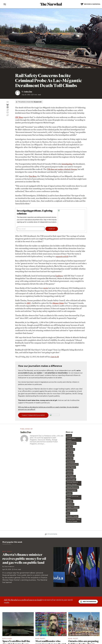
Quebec (69, 493)
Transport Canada (72, 516)
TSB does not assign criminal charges (62, 170)
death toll (70, 452)
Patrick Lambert (72, 490)
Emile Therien (71, 467)
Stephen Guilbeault (73, 507)
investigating (67, 164)
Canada (69, 435)
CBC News (19, 117)
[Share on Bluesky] (8, 105)
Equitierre (70, 470)
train (68, 513)
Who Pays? (7, 552)
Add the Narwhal (88, 602)
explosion (70, 473)
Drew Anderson (9, 567)
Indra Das (28, 92)
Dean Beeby (70, 449)
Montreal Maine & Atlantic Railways (72, 483)
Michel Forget (71, 479)
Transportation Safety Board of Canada (73, 520)
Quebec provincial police (72, 497)
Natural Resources (72, 487)
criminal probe (71, 443)
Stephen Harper (72, 510)
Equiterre (59, 276)
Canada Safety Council (71, 439)
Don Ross (33, 176)
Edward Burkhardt (72, 464)
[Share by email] (8, 113)
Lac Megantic (71, 476)
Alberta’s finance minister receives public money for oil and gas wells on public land (24, 558)
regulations (70, 504)
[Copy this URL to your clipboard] (8, 102)
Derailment (70, 455)
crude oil (69, 446)
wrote (46, 288)
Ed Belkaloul (70, 461)
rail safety (69, 501)
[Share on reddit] (8, 110)
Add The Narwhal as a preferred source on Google (23, 600)
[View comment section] (8, 115)
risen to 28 (55, 357)
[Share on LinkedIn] (8, 107)
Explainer (7, 639)
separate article (62, 257)
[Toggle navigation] (5, 4)
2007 (29, 303)
